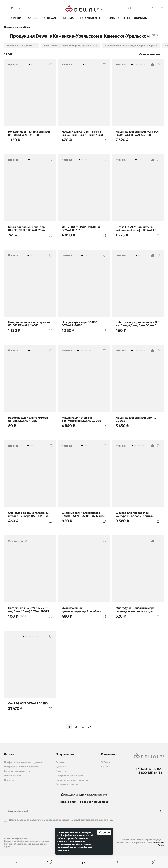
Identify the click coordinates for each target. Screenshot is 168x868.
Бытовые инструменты (17, 771)
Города (8, 846)
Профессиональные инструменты (23, 762)
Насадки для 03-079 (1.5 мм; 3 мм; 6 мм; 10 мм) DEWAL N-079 (28, 610)
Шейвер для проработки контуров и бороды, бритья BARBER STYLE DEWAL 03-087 (135, 514)
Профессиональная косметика (22, 767)
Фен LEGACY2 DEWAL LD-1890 (28, 703)
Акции (33, 18)
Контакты (106, 767)
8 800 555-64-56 (150, 773)
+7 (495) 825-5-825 (149, 769)
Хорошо (104, 832)
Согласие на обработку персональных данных (27, 841)
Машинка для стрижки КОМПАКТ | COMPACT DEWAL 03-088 (138, 133)
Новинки (14, 18)
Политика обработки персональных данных (26, 844)
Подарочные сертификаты (127, 18)
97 (89, 727)
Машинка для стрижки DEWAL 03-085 (136, 419)
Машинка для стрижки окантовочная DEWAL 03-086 (81, 419)
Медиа (68, 18)
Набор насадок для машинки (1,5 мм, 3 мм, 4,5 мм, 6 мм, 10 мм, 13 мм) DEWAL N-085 (137, 324)
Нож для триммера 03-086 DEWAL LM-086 (80, 324)
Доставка (61, 767)
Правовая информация (16, 838)
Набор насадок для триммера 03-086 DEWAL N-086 (28, 419)
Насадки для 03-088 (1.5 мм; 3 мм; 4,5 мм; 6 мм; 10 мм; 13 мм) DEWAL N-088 (82, 133)
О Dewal (50, 18)
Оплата (60, 762)
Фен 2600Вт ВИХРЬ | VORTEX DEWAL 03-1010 (81, 229)
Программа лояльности (69, 776)
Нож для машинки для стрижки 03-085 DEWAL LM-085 (29, 324)
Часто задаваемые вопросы (72, 780)
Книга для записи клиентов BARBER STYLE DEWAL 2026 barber (26, 229)
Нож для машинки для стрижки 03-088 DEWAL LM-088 (29, 133)
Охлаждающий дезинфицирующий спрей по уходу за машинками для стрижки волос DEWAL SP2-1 (81, 610)
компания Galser (159, 844)
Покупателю (90, 18)
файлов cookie (82, 844)
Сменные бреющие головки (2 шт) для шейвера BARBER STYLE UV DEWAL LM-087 (29, 514)
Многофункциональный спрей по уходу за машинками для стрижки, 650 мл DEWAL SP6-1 (136, 610)
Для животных (12, 776)
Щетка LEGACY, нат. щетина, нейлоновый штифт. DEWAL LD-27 (137, 229)
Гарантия (61, 771)
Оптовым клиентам (67, 785)
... (83, 727)
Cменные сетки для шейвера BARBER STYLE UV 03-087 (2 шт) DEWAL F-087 (83, 514)
